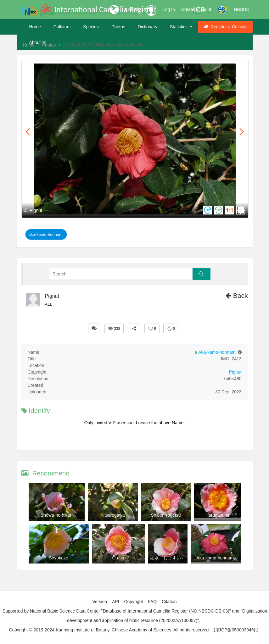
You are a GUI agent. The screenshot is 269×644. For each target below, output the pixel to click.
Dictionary (148, 27)
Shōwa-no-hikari (56, 515)
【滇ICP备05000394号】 (236, 630)
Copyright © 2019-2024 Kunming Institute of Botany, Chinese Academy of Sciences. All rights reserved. (109, 630)
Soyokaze (58, 558)
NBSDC (241, 9)
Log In (169, 9)
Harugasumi (217, 515)
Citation (169, 602)
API (116, 602)
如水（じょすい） (168, 558)
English (132, 9)
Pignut (52, 296)
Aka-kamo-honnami (46, 234)
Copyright (133, 602)
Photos (118, 27)
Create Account (196, 9)
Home (35, 27)
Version (100, 602)
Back (237, 295)
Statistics (181, 27)
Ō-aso (118, 558)
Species (91, 27)
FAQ (152, 602)
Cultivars (62, 27)
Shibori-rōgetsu (166, 515)
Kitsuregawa (112, 515)
